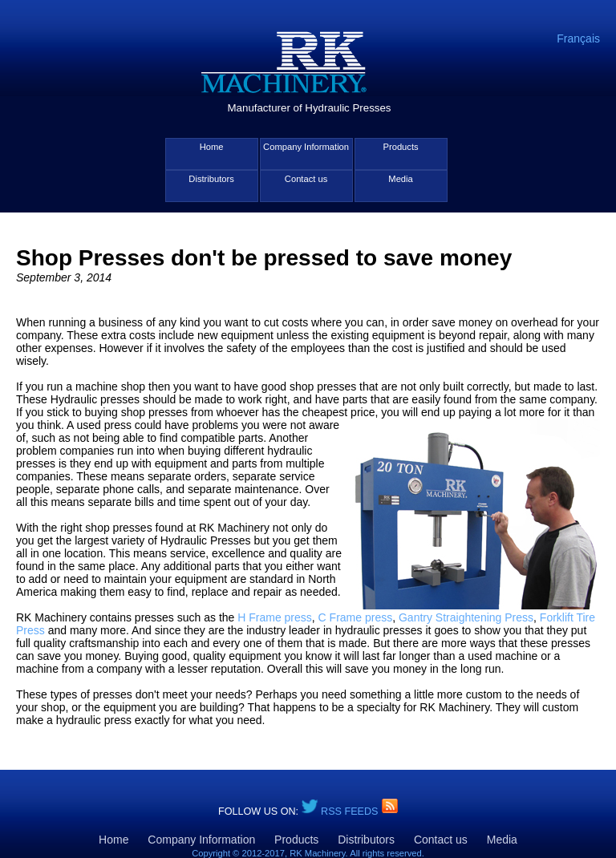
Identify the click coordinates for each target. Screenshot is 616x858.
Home (212, 147)
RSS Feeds (351, 811)
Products (400, 147)
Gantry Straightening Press (466, 617)
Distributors (211, 179)
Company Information (306, 147)
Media (400, 179)
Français (578, 38)
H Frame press (275, 617)
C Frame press (356, 617)
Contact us (306, 179)
